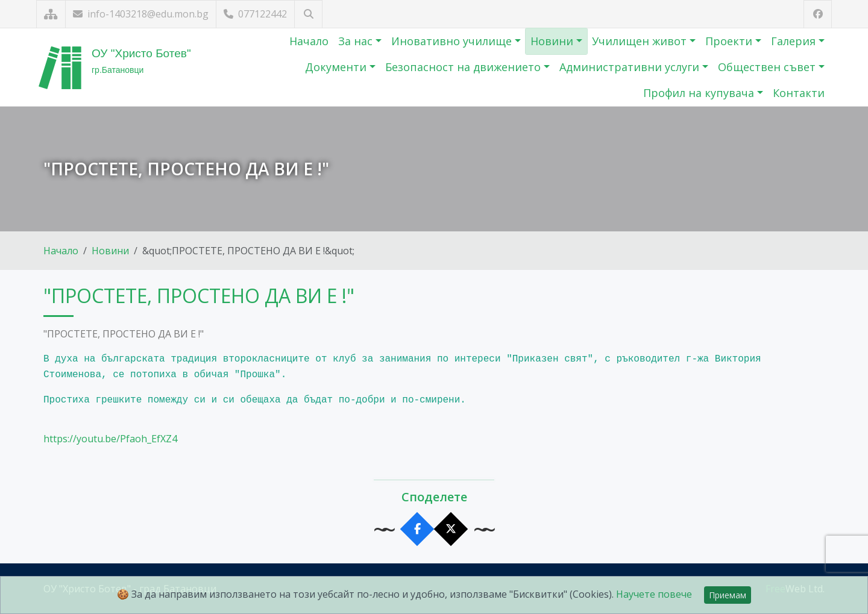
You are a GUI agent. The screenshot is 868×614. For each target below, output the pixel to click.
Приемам (728, 595)
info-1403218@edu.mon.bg (141, 14)
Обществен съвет (768, 67)
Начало (309, 41)
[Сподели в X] (451, 529)
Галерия (795, 41)
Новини (553, 41)
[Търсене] (308, 14)
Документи (337, 67)
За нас (357, 41)
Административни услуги (631, 67)
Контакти (799, 93)
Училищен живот (641, 41)
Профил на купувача (700, 93)
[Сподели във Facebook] (417, 529)
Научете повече (654, 594)
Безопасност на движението (464, 67)
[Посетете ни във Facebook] (818, 14)
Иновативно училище (453, 41)
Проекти (730, 41)
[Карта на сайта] (51, 14)
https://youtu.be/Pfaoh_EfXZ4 (110, 439)
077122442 (255, 14)
